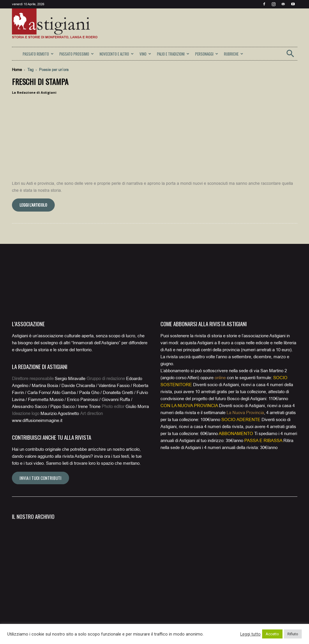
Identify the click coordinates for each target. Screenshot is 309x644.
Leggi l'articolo (33, 205)
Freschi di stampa (40, 82)
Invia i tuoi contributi (40, 478)
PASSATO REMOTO (38, 54)
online (220, 378)
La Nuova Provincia (245, 413)
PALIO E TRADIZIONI (173, 54)
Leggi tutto (250, 634)
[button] (290, 55)
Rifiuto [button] (293, 634)
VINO (145, 54)
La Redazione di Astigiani (34, 92)
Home (17, 70)
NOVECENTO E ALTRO (117, 54)
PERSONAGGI (207, 54)
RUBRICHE (234, 54)
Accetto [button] (272, 634)
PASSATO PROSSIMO (77, 54)
